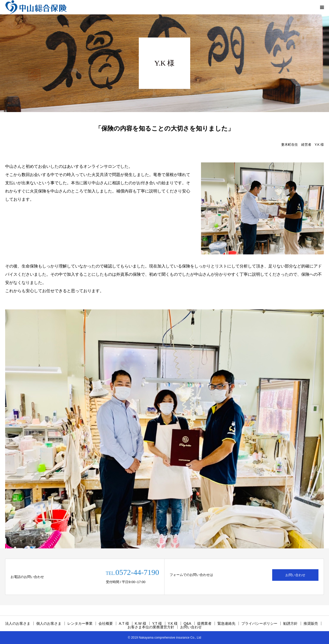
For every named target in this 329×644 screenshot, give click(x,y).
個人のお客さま (49, 623)
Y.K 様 (173, 623)
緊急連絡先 (226, 623)
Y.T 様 (157, 623)
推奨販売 (311, 623)
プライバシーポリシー (259, 623)
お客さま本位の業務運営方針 (151, 627)
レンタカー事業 (80, 623)
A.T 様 (124, 623)
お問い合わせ (295, 575)
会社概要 (106, 623)
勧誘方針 (290, 623)
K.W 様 (141, 623)
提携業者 (204, 623)
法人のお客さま (18, 623)
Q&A (187, 623)
